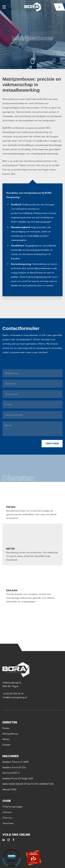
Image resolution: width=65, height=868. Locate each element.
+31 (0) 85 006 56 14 (13, 694)
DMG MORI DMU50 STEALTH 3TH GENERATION (28, 784)
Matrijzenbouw (10, 734)
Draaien (7, 745)
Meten (6, 739)
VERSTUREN (52, 444)
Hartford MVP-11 (11, 773)
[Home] (32, 7)
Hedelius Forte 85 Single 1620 (18, 778)
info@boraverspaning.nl (15, 697)
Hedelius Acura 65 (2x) (14, 767)
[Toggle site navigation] (4, 7)
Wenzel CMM (9, 789)
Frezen (6, 728)
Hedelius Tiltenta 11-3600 (16, 762)
